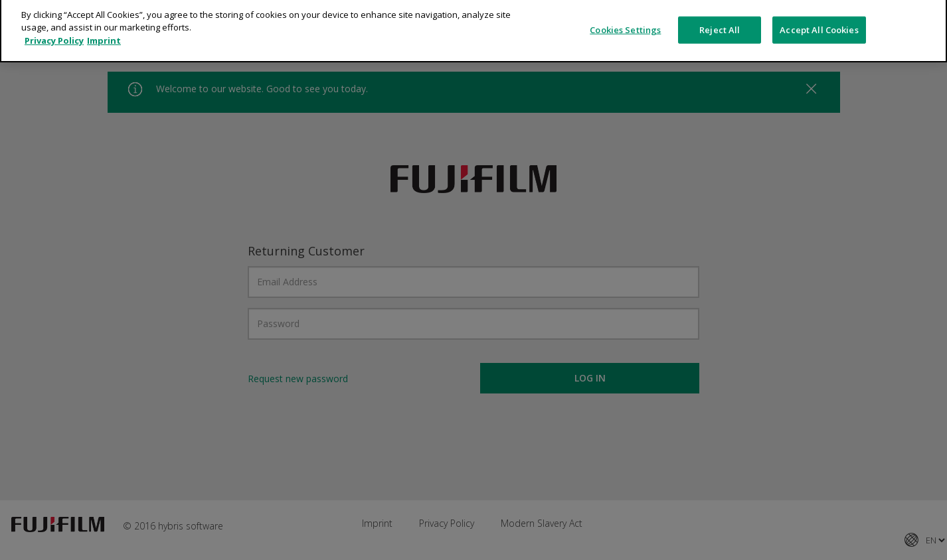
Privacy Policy (54, 28)
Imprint (104, 28)
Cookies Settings (625, 17)
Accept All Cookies (819, 17)
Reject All (720, 17)
